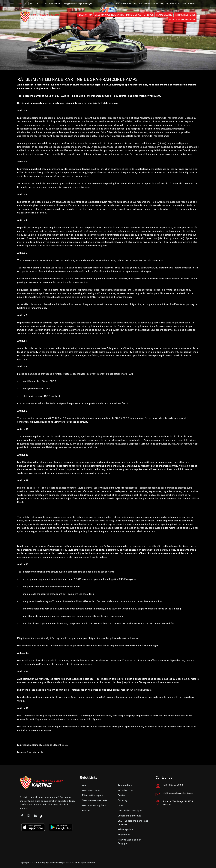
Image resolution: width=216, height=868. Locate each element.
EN (31, 4)
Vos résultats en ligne (130, 811)
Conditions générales (129, 816)
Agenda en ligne (129, 4)
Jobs (183, 4)
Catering (123, 800)
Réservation (85, 15)
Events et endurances (182, 20)
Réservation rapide (93, 795)
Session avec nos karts (109, 15)
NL (26, 4)
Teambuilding (164, 15)
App (117, 4)
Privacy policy (125, 829)
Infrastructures (185, 15)
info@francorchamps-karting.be (78, 4)
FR (21, 4)
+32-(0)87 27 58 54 (52, 4)
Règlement (124, 835)
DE (37, 4)
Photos (164, 4)
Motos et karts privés (140, 15)
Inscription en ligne (149, 4)
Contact (175, 4)
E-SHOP (191, 4)
